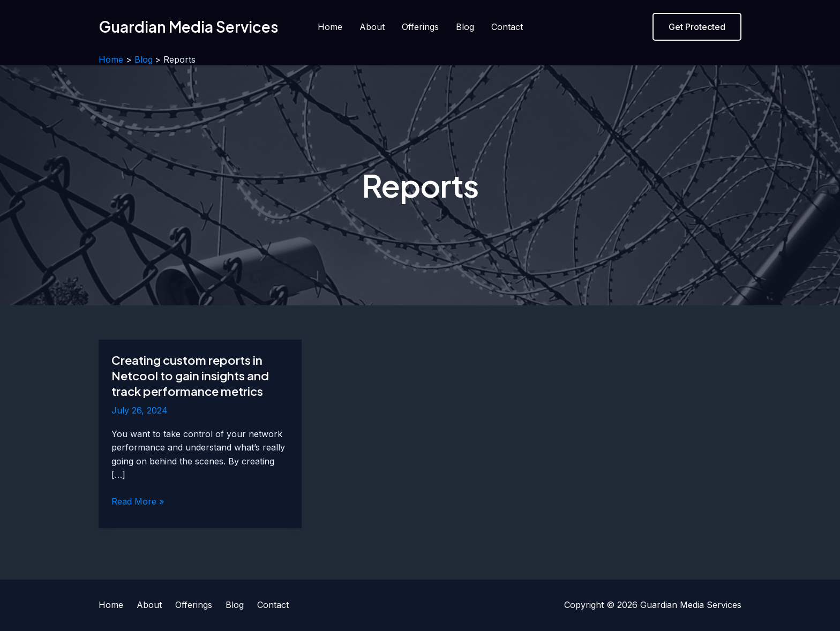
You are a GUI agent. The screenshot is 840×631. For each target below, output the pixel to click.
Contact (507, 27)
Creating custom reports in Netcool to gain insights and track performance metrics (190, 375)
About (372, 27)
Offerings (420, 27)
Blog (465, 27)
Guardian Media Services (189, 27)
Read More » (138, 502)
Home (330, 27)
